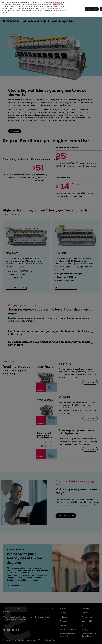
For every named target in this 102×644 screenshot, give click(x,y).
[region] (51, 8)
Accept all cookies (92, 9)
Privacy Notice (57, 5)
